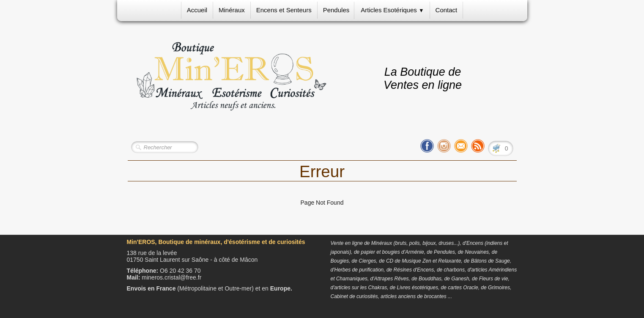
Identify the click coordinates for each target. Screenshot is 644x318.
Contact (447, 10)
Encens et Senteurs (284, 10)
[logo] (232, 77)
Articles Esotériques (392, 10)
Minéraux (232, 10)
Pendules (336, 10)
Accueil (197, 10)
